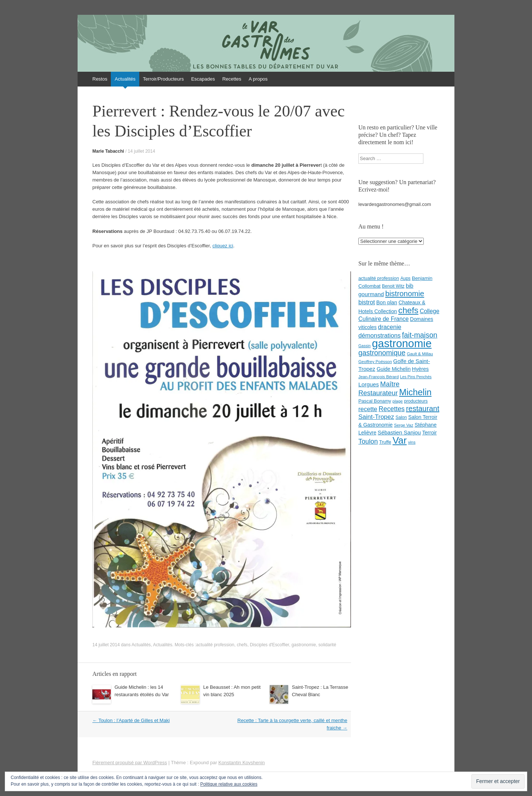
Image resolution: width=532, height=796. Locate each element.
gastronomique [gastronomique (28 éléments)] (382, 353)
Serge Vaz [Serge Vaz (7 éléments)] (403, 425)
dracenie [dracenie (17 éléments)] (390, 327)
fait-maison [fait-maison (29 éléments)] (420, 335)
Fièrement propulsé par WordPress (130, 763)
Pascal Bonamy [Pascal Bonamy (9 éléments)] (375, 401)
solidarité (327, 645)
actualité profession (215, 645)
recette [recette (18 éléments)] (368, 409)
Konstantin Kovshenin (242, 763)
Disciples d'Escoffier (269, 645)
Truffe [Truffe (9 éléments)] (385, 442)
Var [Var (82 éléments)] (400, 440)
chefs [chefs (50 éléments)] (408, 310)
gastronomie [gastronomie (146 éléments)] (402, 343)
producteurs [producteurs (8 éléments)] (416, 401)
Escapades (203, 79)
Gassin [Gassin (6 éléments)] (364, 346)
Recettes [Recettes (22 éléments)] (392, 409)
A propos (258, 79)
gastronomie (304, 645)
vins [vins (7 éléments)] (412, 442)
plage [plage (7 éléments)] (398, 401)
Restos (100, 79)
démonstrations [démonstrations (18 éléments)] (379, 336)
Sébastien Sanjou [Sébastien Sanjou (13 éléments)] (399, 433)
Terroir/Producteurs (163, 79)
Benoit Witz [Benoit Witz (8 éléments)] (393, 286)
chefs (242, 645)
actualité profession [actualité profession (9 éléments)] (379, 278)
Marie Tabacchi (108, 151)
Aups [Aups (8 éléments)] (406, 278)
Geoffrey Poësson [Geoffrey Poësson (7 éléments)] (375, 362)
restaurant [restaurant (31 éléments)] (423, 409)
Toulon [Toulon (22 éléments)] (368, 441)
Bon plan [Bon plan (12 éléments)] (387, 302)
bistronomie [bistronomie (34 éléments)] (405, 294)
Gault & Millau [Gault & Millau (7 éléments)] (420, 354)
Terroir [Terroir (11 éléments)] (429, 433)
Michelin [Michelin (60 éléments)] (415, 392)
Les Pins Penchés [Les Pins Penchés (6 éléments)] (416, 377)
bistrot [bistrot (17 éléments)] (367, 302)
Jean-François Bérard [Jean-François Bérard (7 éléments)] (378, 377)
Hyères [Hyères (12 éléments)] (420, 369)
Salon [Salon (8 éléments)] (401, 417)
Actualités (125, 79)
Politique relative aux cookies (229, 784)
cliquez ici (223, 246)
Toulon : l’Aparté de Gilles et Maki (131, 720)
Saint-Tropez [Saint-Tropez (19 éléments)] (376, 417)
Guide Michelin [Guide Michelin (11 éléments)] (393, 369)
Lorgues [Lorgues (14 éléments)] (369, 384)
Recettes (232, 79)
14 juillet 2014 (141, 151)
